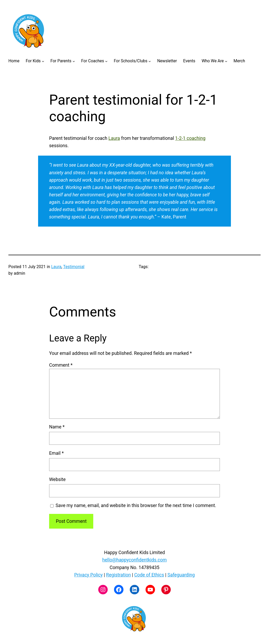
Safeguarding (181, 575)
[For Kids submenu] (43, 61)
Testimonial (74, 267)
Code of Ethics (149, 575)
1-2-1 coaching (190, 138)
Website (57, 479)
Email (56, 453)
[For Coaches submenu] (106, 61)
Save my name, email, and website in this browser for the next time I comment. (136, 505)
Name (57, 427)
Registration (118, 575)
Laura (114, 138)
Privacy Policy (89, 575)
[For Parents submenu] (74, 61)
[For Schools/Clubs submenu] (150, 61)
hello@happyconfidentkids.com (134, 560)
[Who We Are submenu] (226, 61)
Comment (61, 365)
